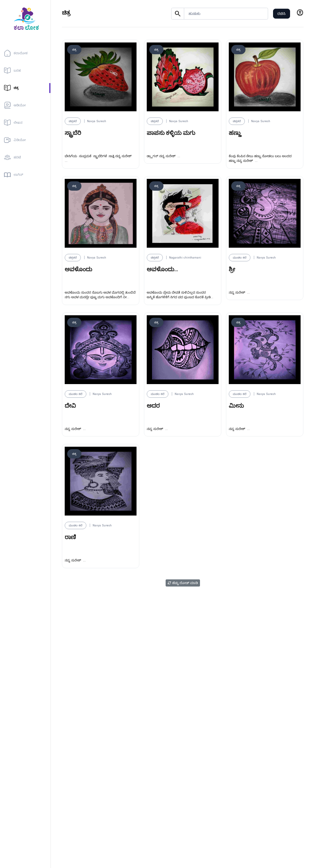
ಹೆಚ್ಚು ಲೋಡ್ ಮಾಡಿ (183, 583)
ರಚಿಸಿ (281, 13)
